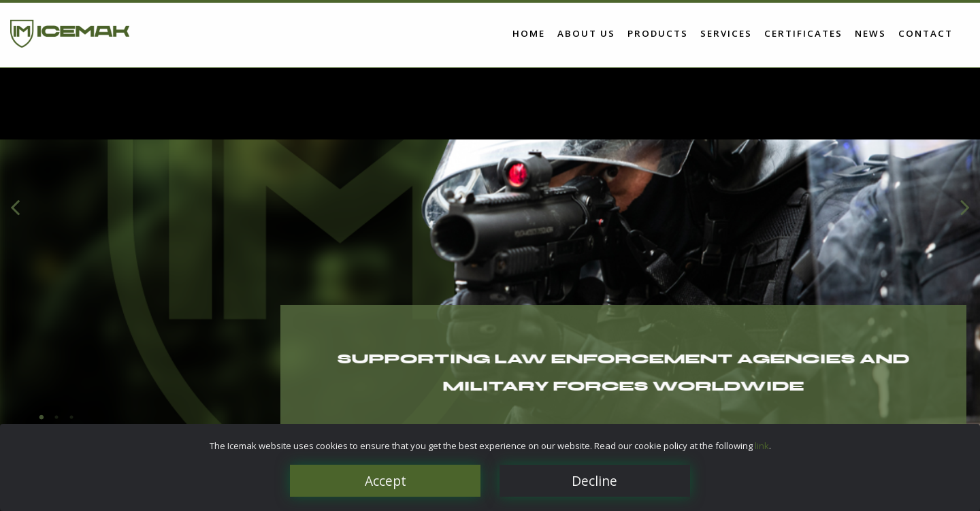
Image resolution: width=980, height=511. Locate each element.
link (762, 446)
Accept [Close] (386, 481)
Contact (926, 33)
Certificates (803, 33)
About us (586, 33)
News (870, 33)
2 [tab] (56, 417)
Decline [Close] (594, 481)
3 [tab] (71, 417)
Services (726, 33)
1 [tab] (42, 417)
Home (529, 33)
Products (658, 33)
